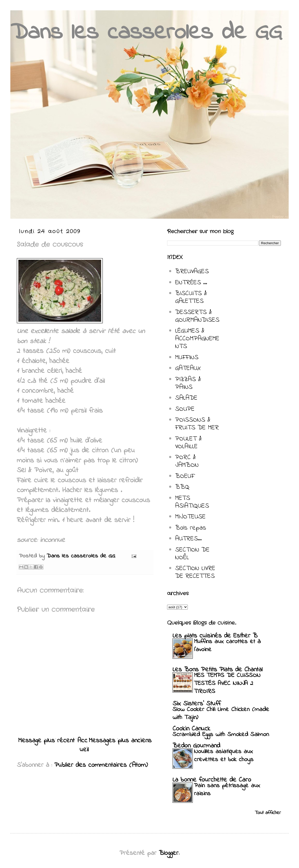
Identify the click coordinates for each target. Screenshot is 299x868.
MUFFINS (187, 358)
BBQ (182, 487)
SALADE (186, 398)
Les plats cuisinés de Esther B (215, 636)
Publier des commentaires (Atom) (101, 765)
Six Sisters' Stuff (197, 704)
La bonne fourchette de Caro (212, 780)
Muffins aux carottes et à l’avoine (227, 646)
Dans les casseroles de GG (146, 33)
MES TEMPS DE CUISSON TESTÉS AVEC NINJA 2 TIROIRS (227, 684)
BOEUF (185, 476)
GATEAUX (188, 368)
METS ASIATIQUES (192, 502)
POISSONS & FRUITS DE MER (197, 424)
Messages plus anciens (120, 741)
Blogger (169, 853)
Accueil (83, 745)
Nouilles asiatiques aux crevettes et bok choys (224, 756)
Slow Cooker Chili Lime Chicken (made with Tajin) (221, 714)
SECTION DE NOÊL (192, 554)
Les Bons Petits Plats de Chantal (218, 670)
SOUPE (185, 409)
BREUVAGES (192, 272)
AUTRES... (188, 539)
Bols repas (191, 528)
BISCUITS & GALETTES (191, 297)
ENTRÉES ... (191, 283)
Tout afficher (268, 813)
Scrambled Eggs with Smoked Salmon (221, 735)
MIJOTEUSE (190, 517)
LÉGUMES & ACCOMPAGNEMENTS (197, 339)
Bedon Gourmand (196, 746)
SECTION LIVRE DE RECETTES (195, 572)
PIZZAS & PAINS (188, 383)
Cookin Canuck (191, 729)
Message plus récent (46, 741)
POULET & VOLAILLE (189, 443)
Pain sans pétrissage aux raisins (227, 790)
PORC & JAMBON (187, 461)
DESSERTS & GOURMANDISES (197, 316)
